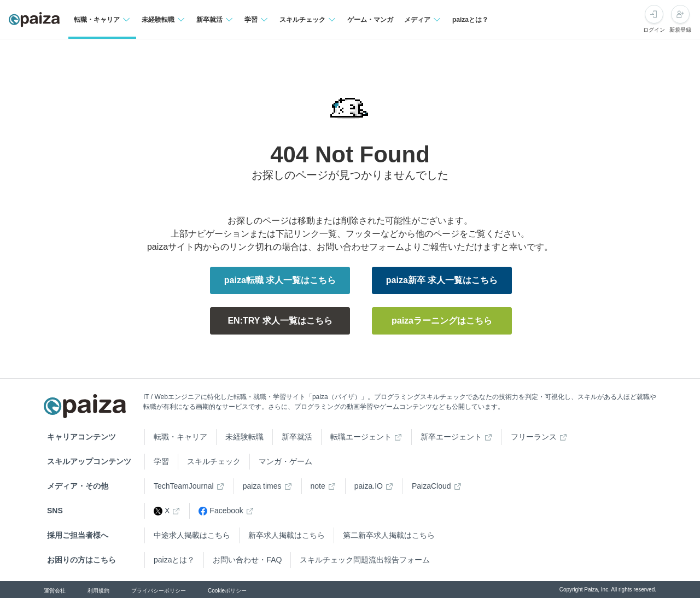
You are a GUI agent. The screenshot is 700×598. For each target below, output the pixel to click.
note (318, 486)
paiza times (262, 486)
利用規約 (98, 591)
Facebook (221, 511)
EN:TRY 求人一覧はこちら (280, 321)
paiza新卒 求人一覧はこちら (442, 280)
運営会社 (55, 591)
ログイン (654, 30)
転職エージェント (361, 437)
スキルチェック (214, 461)
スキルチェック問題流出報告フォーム (365, 560)
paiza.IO (369, 486)
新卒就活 (297, 437)
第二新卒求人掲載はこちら (389, 535)
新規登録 (680, 30)
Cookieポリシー (227, 591)
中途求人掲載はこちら (192, 535)
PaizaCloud (431, 486)
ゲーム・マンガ (370, 20)
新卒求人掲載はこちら (287, 535)
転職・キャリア (180, 437)
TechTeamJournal (184, 486)
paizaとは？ (470, 20)
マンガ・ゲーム (285, 461)
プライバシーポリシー (159, 591)
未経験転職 (244, 437)
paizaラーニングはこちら (442, 321)
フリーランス (534, 437)
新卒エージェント (451, 437)
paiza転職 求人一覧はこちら (280, 280)
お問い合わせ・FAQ (247, 560)
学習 (161, 461)
